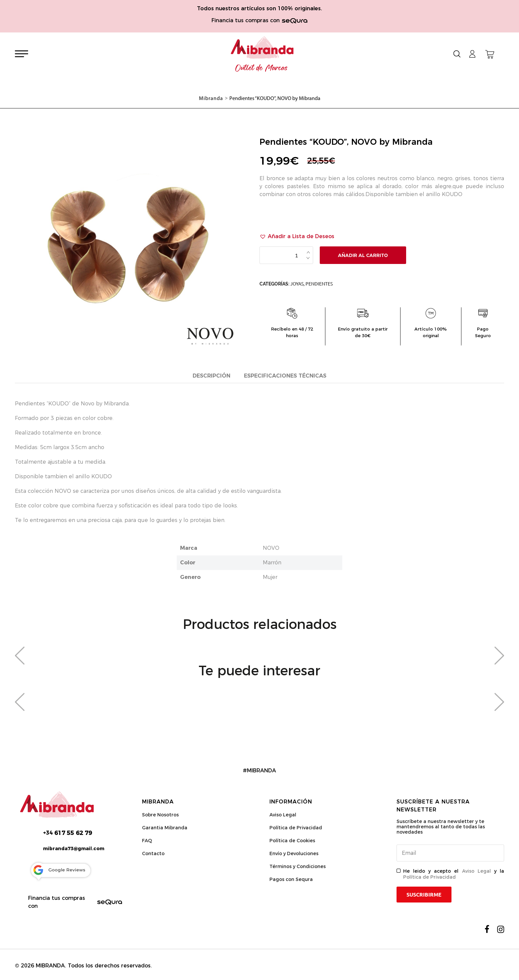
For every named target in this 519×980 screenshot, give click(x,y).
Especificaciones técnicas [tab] (285, 376)
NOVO (271, 549)
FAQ (147, 842)
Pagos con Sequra (291, 880)
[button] (297, 236)
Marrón (272, 564)
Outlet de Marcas (261, 68)
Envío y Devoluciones (294, 854)
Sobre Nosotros (160, 816)
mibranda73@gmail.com (74, 850)
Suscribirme (424, 896)
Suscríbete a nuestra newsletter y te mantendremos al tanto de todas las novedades (441, 828)
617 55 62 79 (68, 834)
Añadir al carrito (363, 255)
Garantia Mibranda (165, 829)
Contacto (153, 854)
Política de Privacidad (296, 829)
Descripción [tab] (212, 376)
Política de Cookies (292, 842)
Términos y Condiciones (298, 867)
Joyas (297, 284)
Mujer (270, 578)
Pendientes (319, 284)
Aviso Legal (283, 816)
